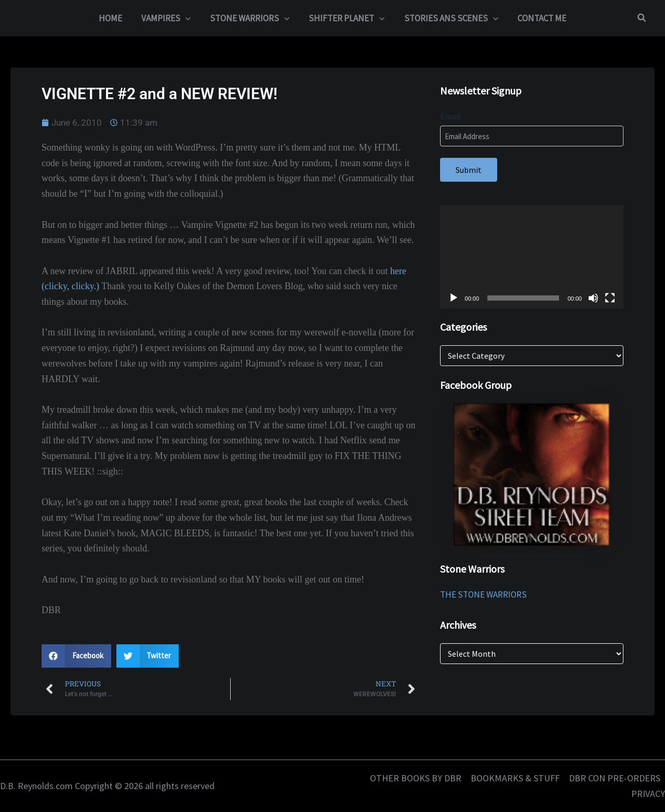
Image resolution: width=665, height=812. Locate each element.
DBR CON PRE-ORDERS (615, 778)
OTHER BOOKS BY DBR (416, 778)
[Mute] (593, 298)
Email (450, 116)
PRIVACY (648, 794)
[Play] (454, 298)
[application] (532, 257)
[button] (188, 18)
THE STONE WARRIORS (483, 594)
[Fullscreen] (610, 298)
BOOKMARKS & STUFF (515, 778)
